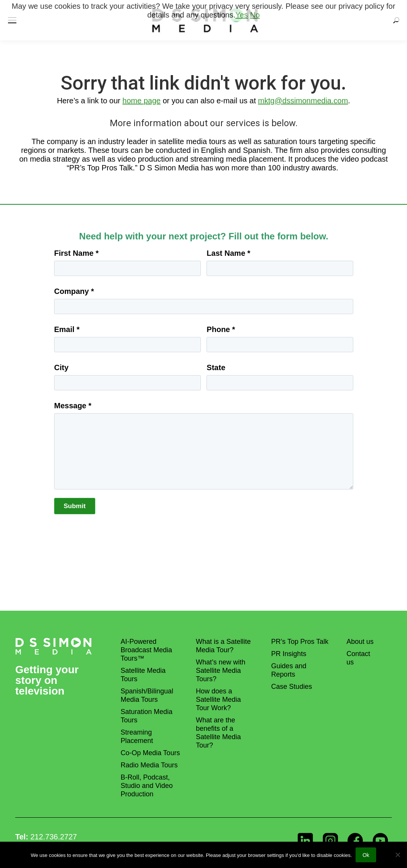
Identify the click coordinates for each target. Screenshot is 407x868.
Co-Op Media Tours (150, 753)
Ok (366, 855)
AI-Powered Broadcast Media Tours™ (146, 650)
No (255, 15)
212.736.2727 (54, 837)
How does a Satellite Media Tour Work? (218, 700)
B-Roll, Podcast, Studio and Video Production (147, 786)
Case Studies (292, 687)
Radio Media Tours (149, 765)
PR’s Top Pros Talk (300, 642)
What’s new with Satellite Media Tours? (221, 671)
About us (360, 642)
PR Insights (289, 654)
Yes (242, 15)
